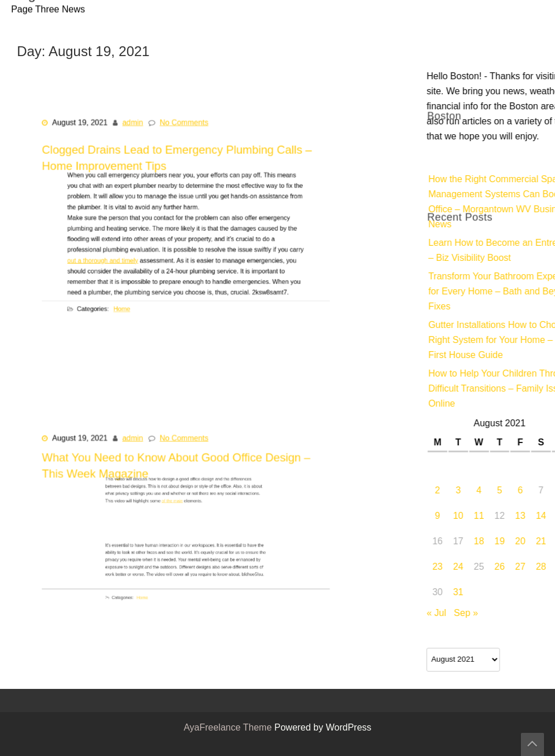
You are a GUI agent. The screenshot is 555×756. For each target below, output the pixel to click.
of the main (176, 501)
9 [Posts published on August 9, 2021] (541, 517)
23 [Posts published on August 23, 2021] (541, 567)
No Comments (184, 132)
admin (137, 132)
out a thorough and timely (117, 255)
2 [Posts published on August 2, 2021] (541, 491)
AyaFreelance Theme (229, 728)
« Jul (540, 614)
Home (132, 302)
